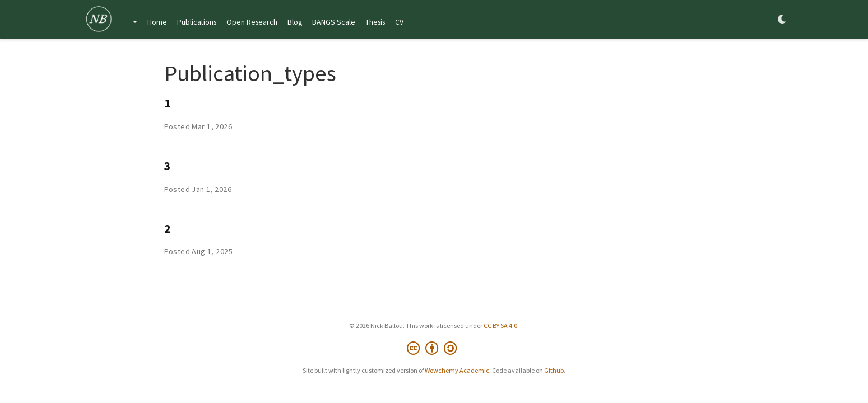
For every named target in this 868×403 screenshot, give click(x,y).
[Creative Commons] (434, 348)
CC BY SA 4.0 (500, 325)
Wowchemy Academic (457, 370)
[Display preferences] (782, 20)
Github (554, 370)
